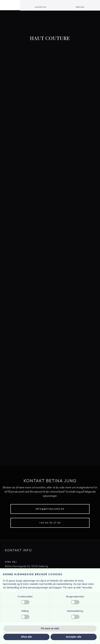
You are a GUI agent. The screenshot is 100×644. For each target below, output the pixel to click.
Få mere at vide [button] (50, 628)
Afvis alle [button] (26, 637)
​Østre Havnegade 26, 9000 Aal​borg (27, 566)
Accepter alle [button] (73, 637)
